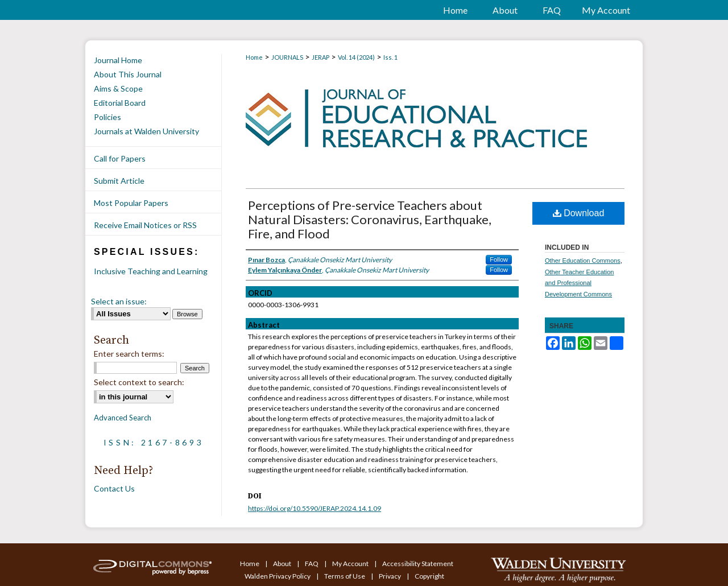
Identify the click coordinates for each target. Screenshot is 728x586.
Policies (107, 117)
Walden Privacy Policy (278, 576)
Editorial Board (120, 103)
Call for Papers (120, 158)
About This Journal (128, 74)
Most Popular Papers (131, 203)
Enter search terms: (129, 354)
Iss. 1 (390, 57)
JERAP (320, 57)
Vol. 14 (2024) (356, 57)
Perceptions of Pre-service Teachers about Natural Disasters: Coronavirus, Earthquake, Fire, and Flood (370, 219)
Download (579, 213)
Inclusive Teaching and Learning (151, 271)
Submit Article (119, 181)
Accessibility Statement (418, 564)
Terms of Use (345, 576)
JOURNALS (287, 57)
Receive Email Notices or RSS (145, 225)
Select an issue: (119, 301)
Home (254, 57)
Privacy (390, 576)
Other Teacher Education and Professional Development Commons (579, 283)
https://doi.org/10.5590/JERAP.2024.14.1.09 (315, 508)
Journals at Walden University (146, 131)
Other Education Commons (583, 261)
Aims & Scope (118, 88)
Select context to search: (139, 382)
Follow (499, 259)
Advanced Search (123, 418)
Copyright (429, 576)
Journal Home (118, 60)
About (283, 564)
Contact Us (114, 488)
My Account (351, 564)
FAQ (312, 564)
